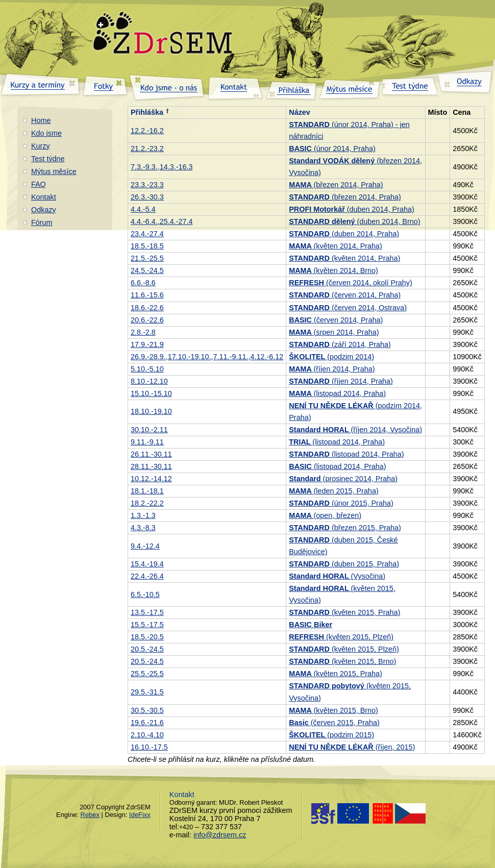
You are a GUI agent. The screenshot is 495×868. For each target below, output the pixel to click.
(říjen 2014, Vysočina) (355, 430)
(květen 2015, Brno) (342, 661)
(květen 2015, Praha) (344, 612)
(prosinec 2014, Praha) (343, 479)
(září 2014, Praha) (340, 344)
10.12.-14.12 (151, 479)
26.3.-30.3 (147, 197)
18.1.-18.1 (147, 491)
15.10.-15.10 (151, 393)
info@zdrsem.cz (220, 835)
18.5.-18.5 (147, 246)
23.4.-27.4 (147, 234)
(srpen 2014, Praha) (334, 332)
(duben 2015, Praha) (344, 564)
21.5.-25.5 (147, 258)
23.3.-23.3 (147, 185)
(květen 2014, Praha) (336, 246)
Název (300, 112)
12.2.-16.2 (147, 131)
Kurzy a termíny (41, 86)
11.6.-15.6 (147, 295)
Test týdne (48, 159)
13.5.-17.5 (147, 612)
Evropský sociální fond (341, 814)
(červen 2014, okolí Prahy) (351, 283)
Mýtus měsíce (54, 171)
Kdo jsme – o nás (167, 86)
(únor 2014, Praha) (332, 148)
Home (41, 120)
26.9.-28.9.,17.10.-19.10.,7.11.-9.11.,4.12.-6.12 (207, 357)
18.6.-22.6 (147, 308)
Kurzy (41, 146)
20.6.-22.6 (147, 320)
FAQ (39, 184)
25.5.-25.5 (147, 674)
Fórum (42, 222)
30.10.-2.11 (149, 430)
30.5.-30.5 (147, 710)
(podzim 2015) (331, 735)
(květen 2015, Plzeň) (341, 637)
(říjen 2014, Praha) (332, 369)
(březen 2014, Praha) (336, 185)
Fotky (105, 86)
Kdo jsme (46, 133)
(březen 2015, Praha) (345, 528)
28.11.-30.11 (151, 466)
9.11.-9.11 (147, 442)
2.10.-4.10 (147, 735)
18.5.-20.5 (147, 637)
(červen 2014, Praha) (345, 295)
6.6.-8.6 (143, 283)
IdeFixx (140, 815)
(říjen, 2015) (352, 747)
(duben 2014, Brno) (354, 221)
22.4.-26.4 (147, 576)
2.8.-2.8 (143, 332)
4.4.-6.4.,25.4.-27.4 (162, 221)
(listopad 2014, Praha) (337, 393)
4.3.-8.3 (143, 528)
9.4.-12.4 (145, 546)
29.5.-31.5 (147, 692)
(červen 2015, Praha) (334, 723)
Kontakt (44, 197)
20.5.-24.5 (147, 649)
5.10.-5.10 (147, 369)
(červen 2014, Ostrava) (348, 308)
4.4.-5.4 (143, 209)
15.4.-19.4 (147, 564)
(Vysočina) (337, 576)
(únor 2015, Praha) (341, 503)
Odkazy (44, 210)
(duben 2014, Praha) (352, 209)
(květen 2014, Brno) (333, 270)
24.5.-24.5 (147, 270)
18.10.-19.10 (151, 411)
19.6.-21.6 (147, 723)
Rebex (90, 815)
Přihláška (147, 112)
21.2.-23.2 (147, 148)
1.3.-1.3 (143, 515)
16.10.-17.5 (149, 747)
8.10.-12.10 (149, 381)
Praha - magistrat (399, 814)
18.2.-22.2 (147, 503)
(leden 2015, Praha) (333, 491)
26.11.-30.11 (151, 454)
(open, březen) (325, 515)
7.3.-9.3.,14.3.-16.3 (162, 167)
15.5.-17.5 (147, 625)
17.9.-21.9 (147, 344)
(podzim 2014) (331, 357)
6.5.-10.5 (145, 594)
